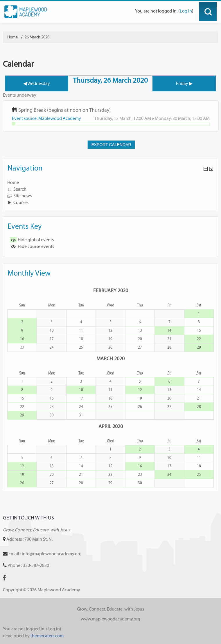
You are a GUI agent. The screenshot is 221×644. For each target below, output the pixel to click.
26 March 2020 (37, 37)
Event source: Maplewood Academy (46, 118)
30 (140, 483)
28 (169, 347)
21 (169, 339)
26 (140, 407)
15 (199, 330)
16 (22, 339)
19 (140, 398)
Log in (186, 11)
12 (110, 330)
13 (140, 330)
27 (169, 407)
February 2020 (111, 290)
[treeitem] (110, 182)
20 (169, 398)
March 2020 (110, 358)
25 (110, 407)
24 (81, 407)
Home (13, 182)
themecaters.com (47, 636)
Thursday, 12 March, (114, 118)
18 (110, 398)
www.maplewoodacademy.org (110, 619)
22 (199, 339)
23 (52, 407)
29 (199, 347)
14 (169, 330)
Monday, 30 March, (173, 118)
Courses (21, 202)
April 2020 (111, 426)
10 (81, 390)
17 (81, 398)
